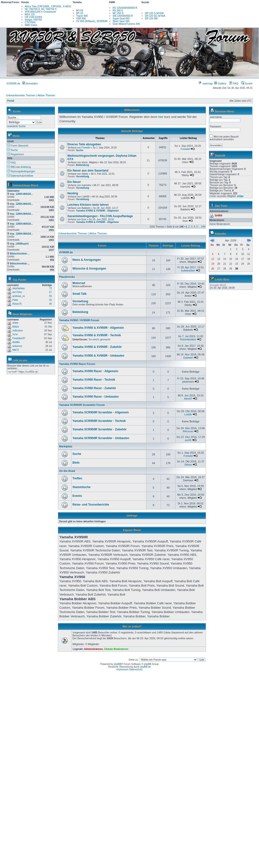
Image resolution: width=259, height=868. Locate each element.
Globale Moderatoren (116, 649)
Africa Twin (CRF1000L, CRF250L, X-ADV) (48, 6)
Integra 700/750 (33, 20)
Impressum (122, 669)
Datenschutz (136, 669)
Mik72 (16, 350)
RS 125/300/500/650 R (125, 8)
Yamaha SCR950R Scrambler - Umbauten (101, 438)
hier (161, 117)
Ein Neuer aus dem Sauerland (88, 171)
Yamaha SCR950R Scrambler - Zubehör (99, 429)
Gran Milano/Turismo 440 (126, 24)
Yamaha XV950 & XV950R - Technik (97, 335)
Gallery (220, 83)
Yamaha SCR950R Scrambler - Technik (99, 421)
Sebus (188, 465)
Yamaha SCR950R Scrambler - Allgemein (101, 412)
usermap (206, 83)
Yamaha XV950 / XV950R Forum (79, 320)
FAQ (234, 83)
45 (51, 304)
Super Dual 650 (121, 19)
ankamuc (17, 346)
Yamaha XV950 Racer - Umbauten (96, 397)
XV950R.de (13, 83)
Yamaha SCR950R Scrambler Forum (82, 405)
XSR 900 (81, 19)
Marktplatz (66, 446)
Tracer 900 (82, 16)
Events (77, 496)
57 (51, 292)
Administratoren (93, 649)
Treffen (77, 478)
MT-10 (79, 13)
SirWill (218, 216)
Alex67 (188, 399)
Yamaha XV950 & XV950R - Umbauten (98, 356)
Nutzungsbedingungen (21, 171)
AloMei (16, 342)
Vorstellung (82, 176)
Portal (11, 101)
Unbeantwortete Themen (21, 95)
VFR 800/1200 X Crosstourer (40, 12)
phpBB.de (146, 667)
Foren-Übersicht (18, 146)
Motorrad (79, 283)
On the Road (67, 471)
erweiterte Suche (16, 126)
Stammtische (82, 487)
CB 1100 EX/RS (33, 17)
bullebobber (188, 270)
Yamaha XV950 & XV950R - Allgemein (97, 211)
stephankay (19, 288)
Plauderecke (67, 277)
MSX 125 (30, 14)
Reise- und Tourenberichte (91, 505)
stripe (15, 323)
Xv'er (15, 334)
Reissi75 (17, 304)
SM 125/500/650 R (123, 16)
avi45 (188, 440)
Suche (247, 83)
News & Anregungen (87, 260)
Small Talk (79, 294)
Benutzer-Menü (224, 111)
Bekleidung (82, 165)
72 (51, 288)
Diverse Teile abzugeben (84, 144)
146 (203, 227)
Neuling (73, 193)
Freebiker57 (19, 338)
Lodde (188, 414)
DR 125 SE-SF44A (155, 16)
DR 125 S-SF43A (154, 13)
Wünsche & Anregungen (89, 269)
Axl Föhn (17, 292)
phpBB (118, 664)
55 (51, 296)
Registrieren (16, 154)
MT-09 (79, 11)
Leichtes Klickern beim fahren (88, 205)
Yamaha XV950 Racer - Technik (94, 380)
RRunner (188, 431)
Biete (76, 463)
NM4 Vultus (31, 25)
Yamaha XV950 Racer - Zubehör (94, 388)
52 (51, 300)
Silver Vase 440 (121, 21)
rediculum (18, 331)
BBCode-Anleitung (19, 167)
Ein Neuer (74, 182)
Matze (16, 327)
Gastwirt (188, 358)
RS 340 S (118, 11)
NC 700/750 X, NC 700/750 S (41, 9)
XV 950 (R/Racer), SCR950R (92, 21)
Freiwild (86, 148)
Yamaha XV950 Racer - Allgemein (95, 371)
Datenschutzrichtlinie (20, 176)
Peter (15, 300)
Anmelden (30, 83)
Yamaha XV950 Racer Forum (77, 364)
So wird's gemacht (100, 339)
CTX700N (30, 22)
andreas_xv (19, 296)
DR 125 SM (151, 19)
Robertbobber (188, 339)
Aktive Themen (46, 95)
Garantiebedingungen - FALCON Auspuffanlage (100, 216)
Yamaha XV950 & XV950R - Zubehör (97, 347)
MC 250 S (118, 13)
